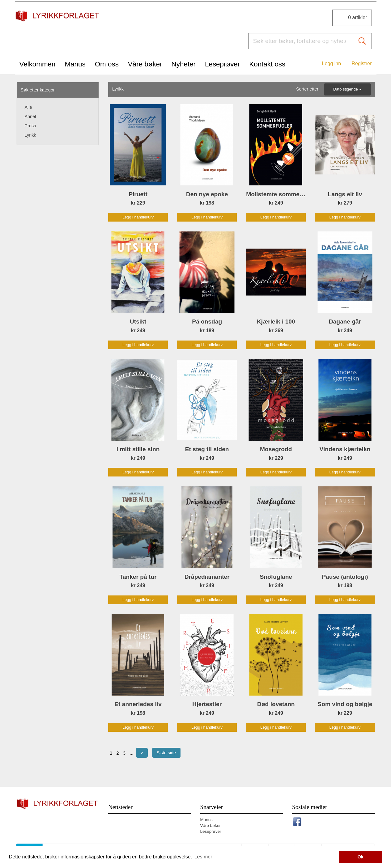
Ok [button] (361, 857)
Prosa (31, 126)
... (131, 753)
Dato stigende (347, 89)
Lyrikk (30, 135)
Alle (28, 107)
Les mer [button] (203, 857)
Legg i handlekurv (138, 217)
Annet (31, 116)
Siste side (166, 753)
